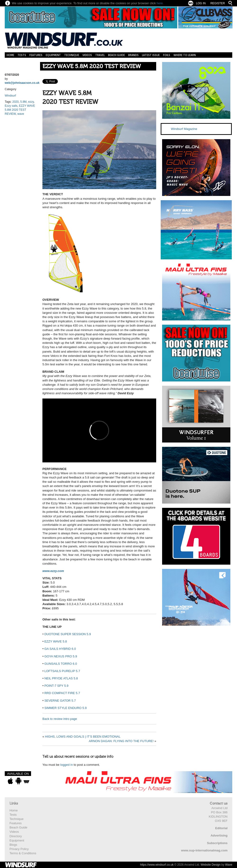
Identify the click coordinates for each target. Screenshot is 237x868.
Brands (133, 55)
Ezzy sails (11, 106)
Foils (167, 55)
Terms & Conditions (23, 853)
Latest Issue (151, 55)
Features (36, 55)
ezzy (31, 102)
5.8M (23, 102)
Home (10, 55)
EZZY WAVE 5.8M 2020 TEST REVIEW (92, 66)
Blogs (13, 845)
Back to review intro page (60, 719)
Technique (72, 55)
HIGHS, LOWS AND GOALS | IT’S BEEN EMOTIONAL (83, 737)
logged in (66, 765)
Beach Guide (116, 55)
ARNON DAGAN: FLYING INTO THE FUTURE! (121, 741)
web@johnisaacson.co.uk (22, 83)
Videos (87, 55)
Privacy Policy (19, 849)
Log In (201, 3)
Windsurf (10, 96)
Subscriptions (217, 843)
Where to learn (185, 55)
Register (218, 3)
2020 (16, 102)
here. (160, 3)
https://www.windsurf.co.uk (157, 865)
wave (21, 114)
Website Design (211, 865)
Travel (100, 55)
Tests (22, 55)
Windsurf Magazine (184, 129)
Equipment (53, 55)
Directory (16, 836)
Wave (229, 865)
